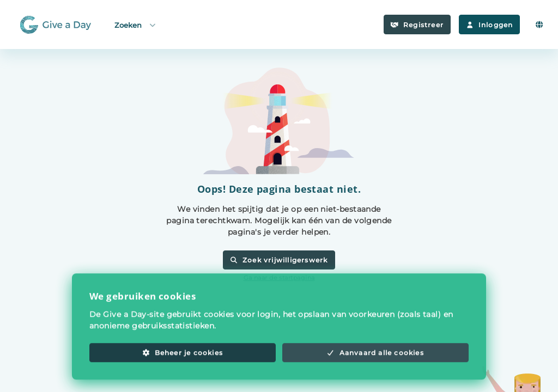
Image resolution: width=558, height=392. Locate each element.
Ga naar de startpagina (279, 278)
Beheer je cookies (183, 359)
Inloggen (489, 25)
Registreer (417, 25)
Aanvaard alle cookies (375, 359)
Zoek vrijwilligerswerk (279, 260)
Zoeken (136, 25)
